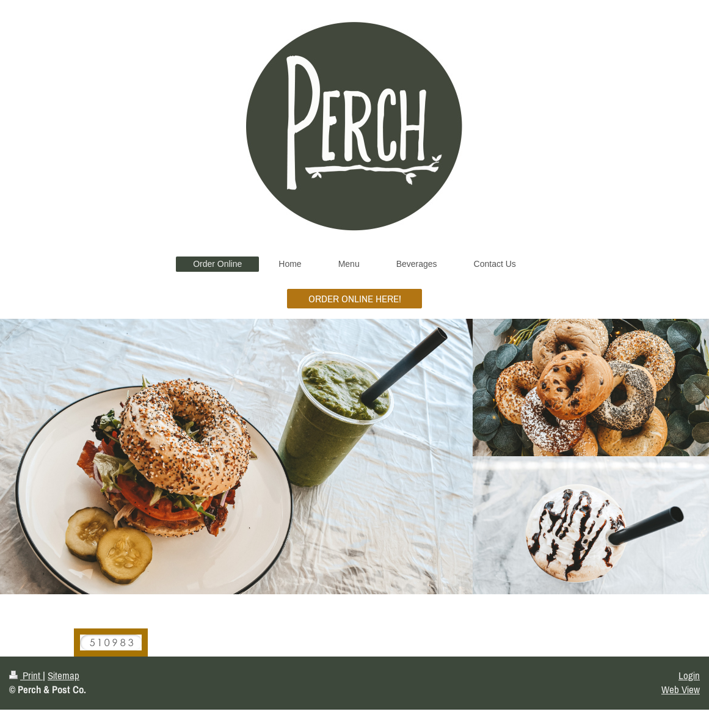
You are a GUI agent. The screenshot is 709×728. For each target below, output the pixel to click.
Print (26, 675)
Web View (681, 690)
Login (689, 675)
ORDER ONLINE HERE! (355, 299)
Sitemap (64, 675)
